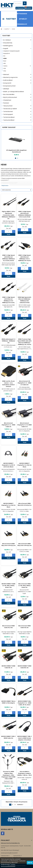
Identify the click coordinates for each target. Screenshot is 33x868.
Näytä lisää (5, 186)
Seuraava (21, 805)
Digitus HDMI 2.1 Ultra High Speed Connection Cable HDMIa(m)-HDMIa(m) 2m (8, 215)
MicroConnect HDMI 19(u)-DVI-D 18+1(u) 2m (8, 545)
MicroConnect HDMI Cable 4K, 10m (8, 627)
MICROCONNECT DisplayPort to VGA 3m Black (8, 505)
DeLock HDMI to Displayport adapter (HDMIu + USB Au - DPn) (25, 773)
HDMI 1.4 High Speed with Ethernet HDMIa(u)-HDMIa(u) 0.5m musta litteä (25, 214)
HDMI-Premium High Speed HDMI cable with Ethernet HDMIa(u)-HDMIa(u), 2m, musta (25, 342)
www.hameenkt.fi (6, 860)
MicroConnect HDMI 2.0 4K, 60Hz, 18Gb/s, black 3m (25, 586)
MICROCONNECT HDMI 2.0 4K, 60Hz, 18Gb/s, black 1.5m (8, 586)
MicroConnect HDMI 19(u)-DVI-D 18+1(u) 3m (25, 545)
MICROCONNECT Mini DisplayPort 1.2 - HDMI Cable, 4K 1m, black (25, 703)
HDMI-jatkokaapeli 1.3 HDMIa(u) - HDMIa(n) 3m (8, 341)
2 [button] (18, 158)
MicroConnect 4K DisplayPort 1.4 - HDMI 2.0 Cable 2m (25, 383)
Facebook (3, 833)
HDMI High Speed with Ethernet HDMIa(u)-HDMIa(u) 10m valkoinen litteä (25, 300)
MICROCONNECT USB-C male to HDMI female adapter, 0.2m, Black (25, 738)
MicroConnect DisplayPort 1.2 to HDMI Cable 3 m (25, 425)
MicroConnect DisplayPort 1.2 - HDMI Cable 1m (8, 425)
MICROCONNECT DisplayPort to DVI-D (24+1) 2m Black (8, 465)
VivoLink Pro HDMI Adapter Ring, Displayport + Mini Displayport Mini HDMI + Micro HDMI (8, 775)
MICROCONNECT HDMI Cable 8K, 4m (25, 667)
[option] (16, 143)
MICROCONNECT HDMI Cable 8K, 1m (8, 667)
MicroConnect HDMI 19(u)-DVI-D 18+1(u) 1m (25, 504)
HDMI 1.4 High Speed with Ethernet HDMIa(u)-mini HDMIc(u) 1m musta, (8, 300)
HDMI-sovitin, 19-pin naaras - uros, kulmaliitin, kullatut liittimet (8, 384)
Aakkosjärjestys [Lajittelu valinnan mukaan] (6, 190)
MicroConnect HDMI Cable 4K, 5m (25, 627)
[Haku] (20, 3)
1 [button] (16, 158)
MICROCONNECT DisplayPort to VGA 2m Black (25, 465)
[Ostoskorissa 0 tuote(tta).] (28, 8)
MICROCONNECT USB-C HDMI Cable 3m (8, 737)
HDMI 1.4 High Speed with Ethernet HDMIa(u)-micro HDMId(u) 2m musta (25, 258)
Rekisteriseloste (12, 866)
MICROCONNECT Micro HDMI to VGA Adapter (8, 702)
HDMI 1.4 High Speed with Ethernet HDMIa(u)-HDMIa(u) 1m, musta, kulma (8, 258)
